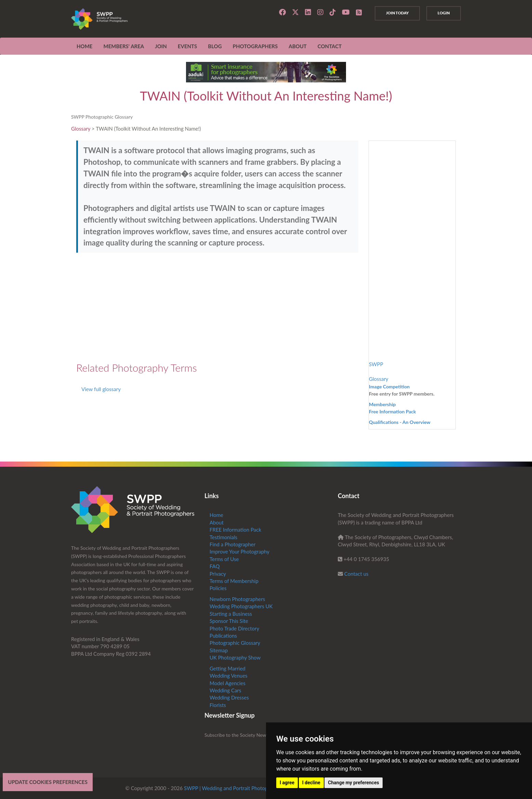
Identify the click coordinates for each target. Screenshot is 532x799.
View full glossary (101, 389)
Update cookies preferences (48, 782)
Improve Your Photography (240, 551)
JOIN (161, 46)
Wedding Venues (229, 676)
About (217, 522)
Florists (218, 705)
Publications (223, 636)
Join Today (397, 13)
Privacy (218, 574)
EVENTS (187, 46)
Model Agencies (228, 683)
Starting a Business (231, 614)
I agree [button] (287, 783)
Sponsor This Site (229, 621)
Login (444, 13)
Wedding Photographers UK (241, 606)
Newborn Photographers (237, 599)
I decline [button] (311, 783)
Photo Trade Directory (234, 628)
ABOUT (298, 46)
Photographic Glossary (235, 643)
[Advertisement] (217, 307)
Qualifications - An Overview (400, 422)
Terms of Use (224, 559)
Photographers (255, 46)
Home (84, 46)
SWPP (376, 364)
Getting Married (228, 668)
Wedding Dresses (229, 697)
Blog (215, 46)
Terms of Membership (234, 581)
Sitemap (219, 650)
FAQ (215, 566)
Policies (218, 588)
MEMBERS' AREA (124, 46)
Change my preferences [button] (353, 783)
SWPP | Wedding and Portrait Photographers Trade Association (255, 788)
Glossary (81, 129)
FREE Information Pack (235, 530)
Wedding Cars (225, 690)
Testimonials (223, 537)
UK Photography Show (235, 657)
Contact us (356, 574)
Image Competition (389, 387)
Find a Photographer (232, 544)
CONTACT (330, 46)
